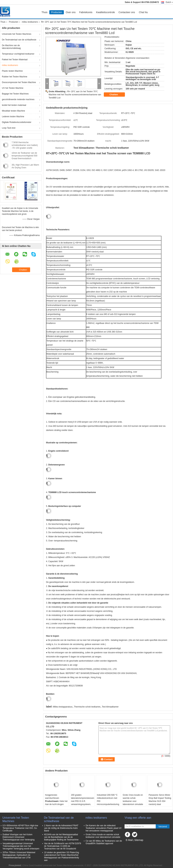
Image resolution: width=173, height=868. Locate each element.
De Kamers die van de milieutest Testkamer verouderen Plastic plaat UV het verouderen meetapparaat (104, 828)
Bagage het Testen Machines (15, 94)
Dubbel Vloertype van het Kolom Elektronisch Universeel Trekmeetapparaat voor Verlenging (19, 837)
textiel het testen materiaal (14, 105)
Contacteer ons (127, 12)
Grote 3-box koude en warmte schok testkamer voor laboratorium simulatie (133, 800)
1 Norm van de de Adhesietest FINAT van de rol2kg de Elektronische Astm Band (61, 828)
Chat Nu (143, 12)
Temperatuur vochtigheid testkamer (18, 54)
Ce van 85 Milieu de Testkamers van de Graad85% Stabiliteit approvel (104, 842)
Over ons (71, 12)
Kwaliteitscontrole (105, 12)
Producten (57, 12)
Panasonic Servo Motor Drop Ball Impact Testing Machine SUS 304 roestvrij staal (160, 800)
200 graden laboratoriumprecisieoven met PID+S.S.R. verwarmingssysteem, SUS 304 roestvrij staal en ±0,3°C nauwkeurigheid (83, 804)
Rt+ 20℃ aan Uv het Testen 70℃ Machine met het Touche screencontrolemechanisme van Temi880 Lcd (75, 95)
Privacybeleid (15, 865)
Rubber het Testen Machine (15, 77)
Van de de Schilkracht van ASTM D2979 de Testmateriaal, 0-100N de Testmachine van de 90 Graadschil (63, 846)
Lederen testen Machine (13, 117)
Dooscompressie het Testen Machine (19, 82)
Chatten (116, 95)
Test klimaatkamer (110, 707)
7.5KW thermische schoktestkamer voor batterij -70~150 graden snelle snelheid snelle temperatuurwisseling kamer (25, 148)
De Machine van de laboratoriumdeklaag (11, 47)
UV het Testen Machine (13, 88)
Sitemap (139, 840)
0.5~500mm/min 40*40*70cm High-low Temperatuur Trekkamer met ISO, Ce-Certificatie (20, 828)
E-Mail (129, 840)
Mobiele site (131, 844)
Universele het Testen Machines (17, 34)
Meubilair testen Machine (13, 111)
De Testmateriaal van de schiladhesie (19, 40)
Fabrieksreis (86, 12)
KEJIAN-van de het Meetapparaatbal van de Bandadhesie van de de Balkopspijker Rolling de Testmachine (61, 837)
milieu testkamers (30, 22)
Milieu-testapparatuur (63, 707)
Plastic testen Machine (12, 71)
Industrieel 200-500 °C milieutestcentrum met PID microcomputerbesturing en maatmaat (108, 801)
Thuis (44, 12)
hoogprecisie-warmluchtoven (52, 797)
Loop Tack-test (9, 128)
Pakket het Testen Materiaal (15, 60)
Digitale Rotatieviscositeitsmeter (17, 122)
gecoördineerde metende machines (18, 99)
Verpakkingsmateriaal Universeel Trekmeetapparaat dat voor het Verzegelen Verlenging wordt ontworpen (21, 846)
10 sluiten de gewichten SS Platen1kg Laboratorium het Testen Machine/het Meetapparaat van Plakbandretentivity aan (62, 856)
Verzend (163, 826)
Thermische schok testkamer (87, 707)
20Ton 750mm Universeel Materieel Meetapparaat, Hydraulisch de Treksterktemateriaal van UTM (19, 855)
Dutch (169, 2)
